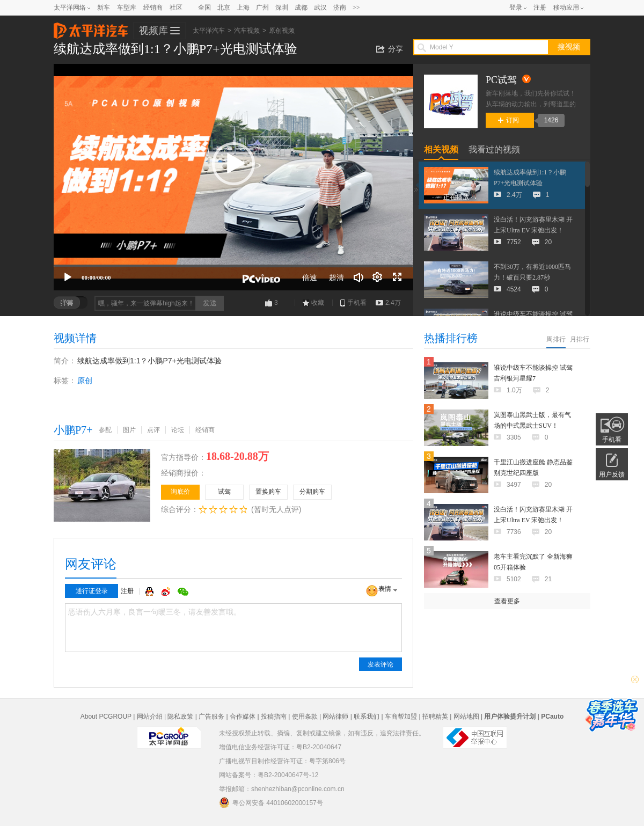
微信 (183, 591)
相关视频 (441, 149)
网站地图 (466, 717)
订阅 (508, 120)
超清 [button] (336, 277)
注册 (540, 8)
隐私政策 (180, 717)
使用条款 (305, 717)
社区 (176, 8)
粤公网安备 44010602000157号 (271, 802)
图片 (129, 430)
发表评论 (380, 664)
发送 (210, 303)
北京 (224, 8)
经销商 (153, 8)
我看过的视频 (494, 149)
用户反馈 (612, 474)
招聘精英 (435, 717)
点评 (153, 430)
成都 (301, 8)
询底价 (180, 492)
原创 (85, 381)
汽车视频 (247, 31)
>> (356, 8)
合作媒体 (243, 717)
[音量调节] (358, 277)
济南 (340, 8)
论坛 (178, 430)
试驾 (224, 492)
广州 (262, 8)
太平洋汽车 (91, 27)
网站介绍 (150, 717)
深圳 (282, 8)
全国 (204, 8)
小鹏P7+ (73, 430)
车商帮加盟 (401, 717)
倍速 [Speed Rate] (310, 277)
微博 (167, 591)
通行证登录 (92, 591)
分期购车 (312, 492)
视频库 (153, 31)
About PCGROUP (106, 717)
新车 (104, 8)
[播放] (68, 277)
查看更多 (507, 601)
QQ (151, 591)
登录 (516, 8)
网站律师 (335, 717)
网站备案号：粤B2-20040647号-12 (269, 775)
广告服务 (211, 717)
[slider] (233, 266)
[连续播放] (378, 277)
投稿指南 (274, 717)
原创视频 (282, 31)
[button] (233, 164)
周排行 (556, 339)
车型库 (127, 8)
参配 (105, 430)
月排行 (580, 339)
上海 (243, 8)
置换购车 (268, 492)
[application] (233, 177)
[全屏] (397, 277)
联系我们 (367, 717)
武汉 (320, 8)
